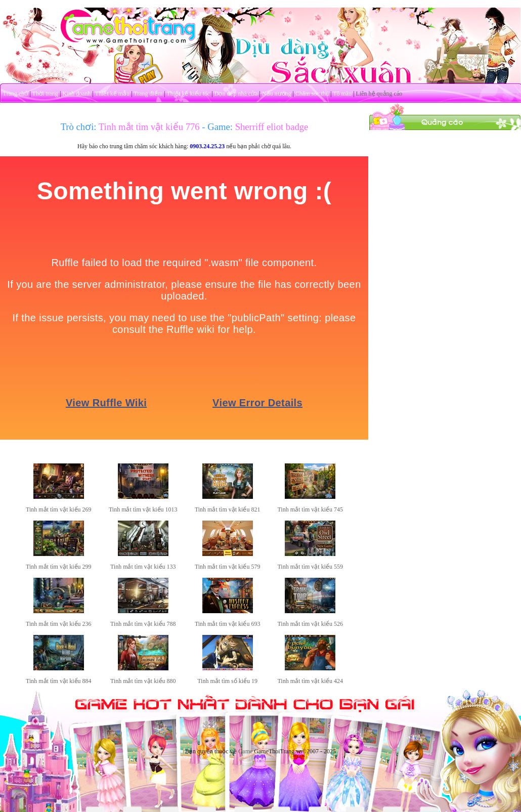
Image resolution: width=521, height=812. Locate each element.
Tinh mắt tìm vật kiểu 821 (228, 509)
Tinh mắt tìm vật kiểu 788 (143, 624)
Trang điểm (148, 94)
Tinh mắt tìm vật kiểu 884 (59, 681)
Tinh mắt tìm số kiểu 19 (227, 681)
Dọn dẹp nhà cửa (236, 94)
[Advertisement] (445, 194)
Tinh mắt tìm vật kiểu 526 (310, 624)
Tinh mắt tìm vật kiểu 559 (310, 567)
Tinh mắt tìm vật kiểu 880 (143, 681)
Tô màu (342, 94)
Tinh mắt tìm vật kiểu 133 (143, 567)
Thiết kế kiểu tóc (188, 94)
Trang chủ (16, 94)
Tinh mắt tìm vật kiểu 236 (59, 624)
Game (246, 751)
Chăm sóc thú (312, 94)
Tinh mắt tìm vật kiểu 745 (310, 509)
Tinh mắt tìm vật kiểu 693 (228, 624)
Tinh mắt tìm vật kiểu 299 (59, 567)
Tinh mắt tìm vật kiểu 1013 (143, 509)
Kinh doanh (76, 94)
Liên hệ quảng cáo (379, 94)
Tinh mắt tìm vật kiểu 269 (59, 509)
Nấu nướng (277, 94)
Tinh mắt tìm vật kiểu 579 (228, 567)
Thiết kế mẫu (112, 94)
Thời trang (45, 94)
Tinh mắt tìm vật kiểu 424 (310, 681)
